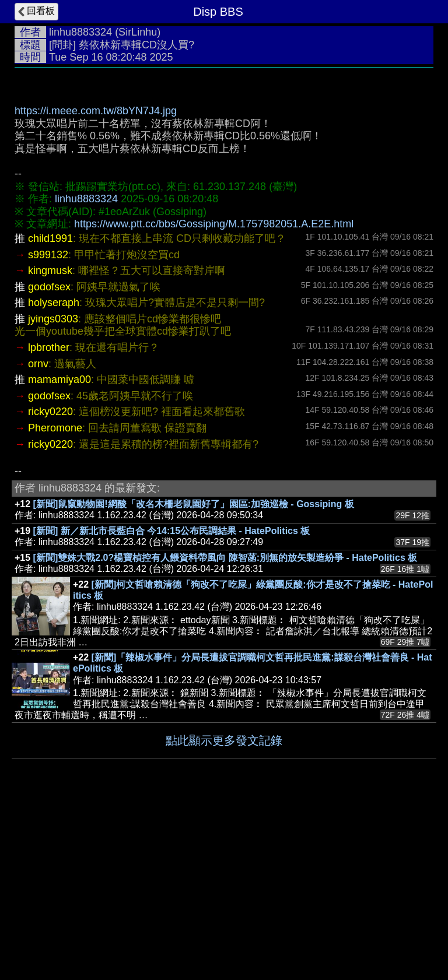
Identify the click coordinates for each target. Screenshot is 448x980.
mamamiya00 (60, 380)
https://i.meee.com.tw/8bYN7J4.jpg (96, 111)
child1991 (50, 238)
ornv (38, 364)
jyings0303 (53, 319)
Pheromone (55, 428)
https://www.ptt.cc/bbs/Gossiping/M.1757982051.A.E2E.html (214, 224)
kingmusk (50, 271)
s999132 (48, 255)
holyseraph (54, 303)
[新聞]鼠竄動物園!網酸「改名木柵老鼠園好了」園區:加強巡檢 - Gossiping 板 (194, 504)
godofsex (49, 287)
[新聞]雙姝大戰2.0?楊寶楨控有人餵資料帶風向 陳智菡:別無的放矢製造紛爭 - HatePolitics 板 (225, 558)
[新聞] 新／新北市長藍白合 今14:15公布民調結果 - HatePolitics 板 (172, 531)
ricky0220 (50, 412)
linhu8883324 (80, 32)
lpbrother (49, 347)
